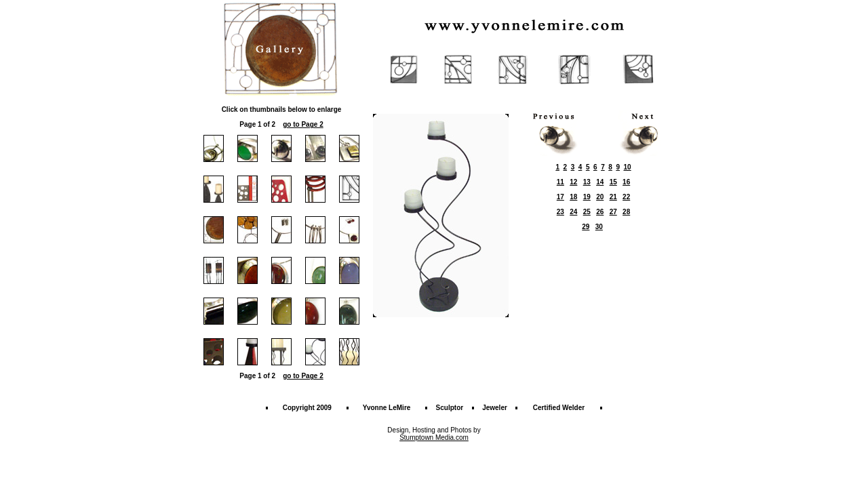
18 (573, 197)
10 (628, 167)
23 (560, 212)
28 (626, 212)
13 (587, 182)
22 (626, 197)
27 (613, 212)
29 (586, 227)
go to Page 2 (303, 124)
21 (613, 197)
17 (560, 197)
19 (587, 197)
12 (573, 182)
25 (587, 212)
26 (600, 212)
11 (560, 182)
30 (599, 227)
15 (613, 182)
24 (573, 212)
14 (600, 182)
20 (600, 197)
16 (626, 182)
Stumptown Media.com (434, 438)
